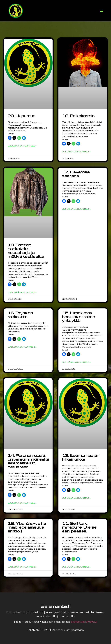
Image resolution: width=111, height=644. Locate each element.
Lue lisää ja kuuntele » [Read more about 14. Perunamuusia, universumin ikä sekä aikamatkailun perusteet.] (22, 503)
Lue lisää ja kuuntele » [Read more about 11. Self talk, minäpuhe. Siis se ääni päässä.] (76, 567)
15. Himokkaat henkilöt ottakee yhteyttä (79, 317)
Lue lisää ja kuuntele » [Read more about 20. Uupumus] (22, 146)
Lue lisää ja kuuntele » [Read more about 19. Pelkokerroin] (76, 151)
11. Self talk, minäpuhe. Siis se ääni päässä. (79, 527)
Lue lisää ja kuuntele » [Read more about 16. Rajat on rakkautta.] (22, 347)
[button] (102, 11)
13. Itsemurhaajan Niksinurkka (81, 457)
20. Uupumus (22, 116)
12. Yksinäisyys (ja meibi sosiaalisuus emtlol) (27, 527)
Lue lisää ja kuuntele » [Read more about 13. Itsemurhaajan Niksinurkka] (76, 498)
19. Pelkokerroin (78, 116)
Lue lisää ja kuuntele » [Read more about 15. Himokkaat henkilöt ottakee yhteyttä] (76, 362)
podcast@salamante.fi (84, 622)
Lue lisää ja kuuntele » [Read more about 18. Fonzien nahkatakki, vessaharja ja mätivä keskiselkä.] (22, 292)
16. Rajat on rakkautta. (20, 315)
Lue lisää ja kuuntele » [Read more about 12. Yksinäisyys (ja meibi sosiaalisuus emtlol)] (22, 567)
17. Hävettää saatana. (76, 174)
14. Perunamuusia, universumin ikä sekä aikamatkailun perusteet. (28, 461)
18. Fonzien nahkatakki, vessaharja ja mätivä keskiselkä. (26, 251)
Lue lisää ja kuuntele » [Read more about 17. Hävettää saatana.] (76, 209)
